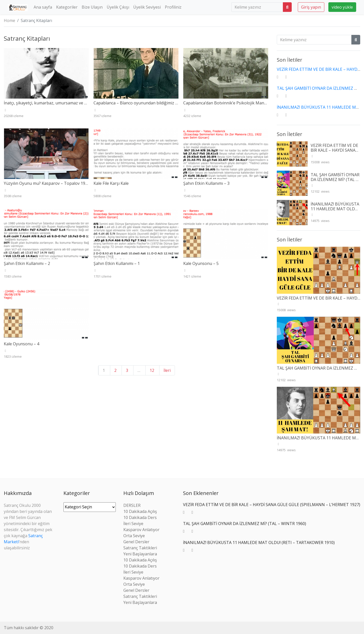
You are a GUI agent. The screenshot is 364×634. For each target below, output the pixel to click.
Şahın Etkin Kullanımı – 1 (117, 263)
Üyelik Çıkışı (118, 7)
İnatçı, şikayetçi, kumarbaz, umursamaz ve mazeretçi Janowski (62, 103)
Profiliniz (173, 7)
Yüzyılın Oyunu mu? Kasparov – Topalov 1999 (47, 183)
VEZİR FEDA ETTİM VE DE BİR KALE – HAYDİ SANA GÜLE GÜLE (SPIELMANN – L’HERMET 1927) (334, 153)
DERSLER (132, 505)
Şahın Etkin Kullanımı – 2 (27, 263)
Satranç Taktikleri (140, 548)
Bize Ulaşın (92, 7)
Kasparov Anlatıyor (141, 530)
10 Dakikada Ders (140, 517)
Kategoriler (67, 7)
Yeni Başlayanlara (140, 554)
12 (152, 370)
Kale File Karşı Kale (111, 183)
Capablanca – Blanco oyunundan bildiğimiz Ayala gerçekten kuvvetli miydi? (164, 103)
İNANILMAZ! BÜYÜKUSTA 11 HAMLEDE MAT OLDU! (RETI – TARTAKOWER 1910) (335, 211)
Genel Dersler (136, 542)
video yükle (342, 7)
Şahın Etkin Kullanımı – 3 (206, 183)
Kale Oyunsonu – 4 (21, 344)
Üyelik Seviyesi (147, 7)
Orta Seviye (134, 536)
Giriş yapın (311, 7)
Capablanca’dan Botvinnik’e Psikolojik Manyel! (227, 103)
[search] (257, 7)
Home (9, 20)
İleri (167, 370)
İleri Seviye (133, 524)
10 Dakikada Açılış (140, 511)
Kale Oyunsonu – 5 (201, 263)
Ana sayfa (43, 7)
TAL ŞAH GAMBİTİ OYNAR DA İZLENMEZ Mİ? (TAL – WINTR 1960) (335, 179)
